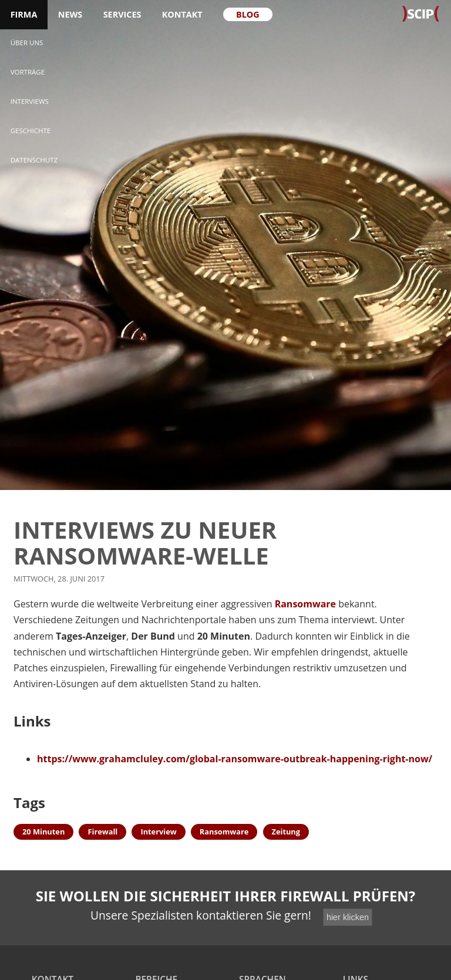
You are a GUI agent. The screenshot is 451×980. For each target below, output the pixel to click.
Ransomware (305, 604)
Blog (248, 14)
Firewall (102, 832)
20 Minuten (43, 832)
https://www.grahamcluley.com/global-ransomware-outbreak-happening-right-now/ (235, 759)
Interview (158, 832)
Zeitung (286, 832)
